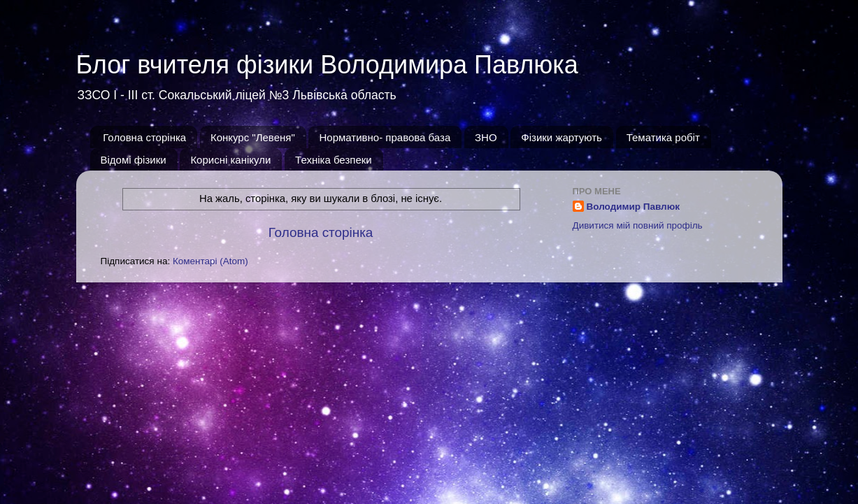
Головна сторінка (144, 137)
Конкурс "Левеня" (253, 137)
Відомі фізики (134, 160)
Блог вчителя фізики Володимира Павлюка (327, 65)
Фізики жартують (562, 137)
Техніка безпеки (334, 160)
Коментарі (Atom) (210, 261)
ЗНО (486, 137)
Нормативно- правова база (385, 137)
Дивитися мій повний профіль (638, 225)
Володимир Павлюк (633, 207)
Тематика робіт (663, 137)
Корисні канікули (230, 160)
